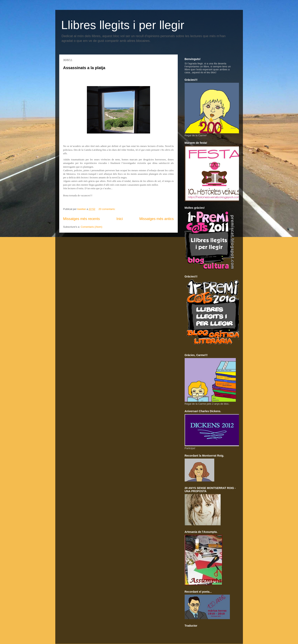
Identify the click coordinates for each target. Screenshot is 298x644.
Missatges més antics (157, 219)
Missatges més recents (82, 219)
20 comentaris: (107, 209)
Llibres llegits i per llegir (123, 25)
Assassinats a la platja (84, 68)
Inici (119, 219)
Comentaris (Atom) (92, 227)
